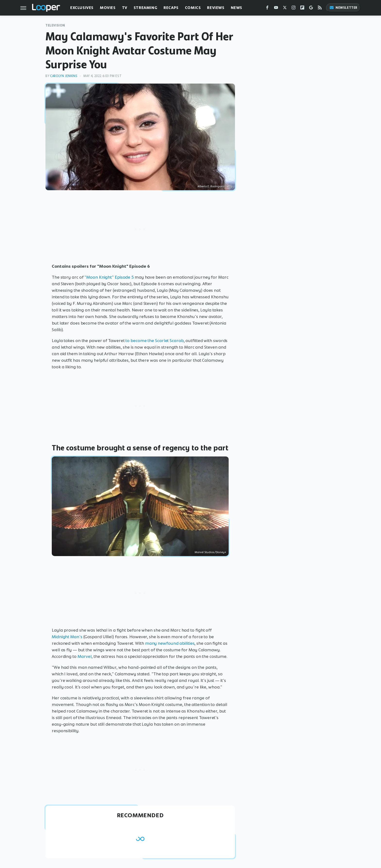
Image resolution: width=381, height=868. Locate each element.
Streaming (145, 8)
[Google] (311, 9)
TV (125, 8)
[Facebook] (267, 9)
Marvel (85, 656)
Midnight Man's (67, 637)
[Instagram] (294, 9)
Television (55, 25)
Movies (108, 8)
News (237, 8)
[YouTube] (276, 9)
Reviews (216, 8)
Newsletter (343, 8)
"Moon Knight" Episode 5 (109, 277)
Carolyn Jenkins (64, 76)
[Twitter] (285, 9)
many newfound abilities (170, 643)
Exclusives (82, 8)
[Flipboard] (302, 9)
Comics (193, 8)
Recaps (171, 8)
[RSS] (320, 9)
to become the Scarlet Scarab (154, 341)
